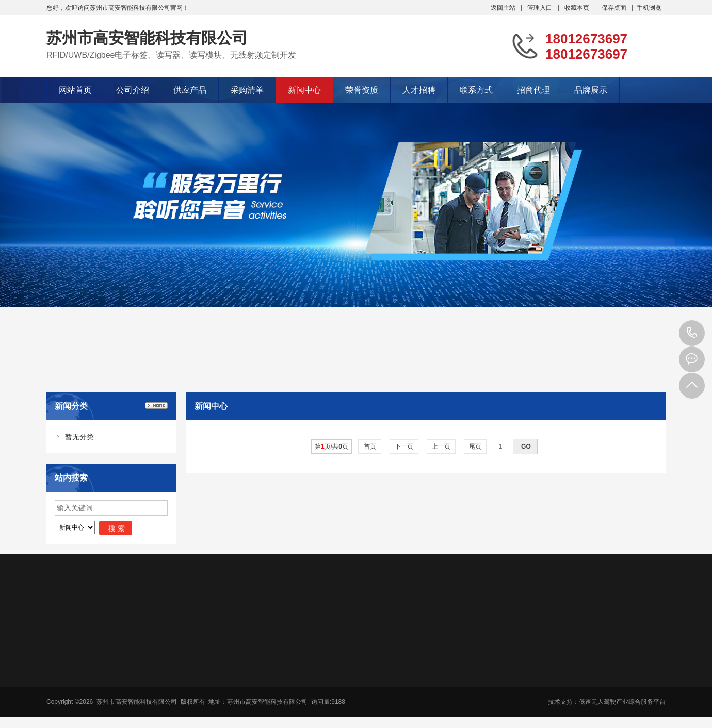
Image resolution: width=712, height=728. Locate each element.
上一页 (441, 446)
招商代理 (533, 90)
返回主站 (503, 8)
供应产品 (190, 90)
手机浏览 (649, 8)
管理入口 (540, 8)
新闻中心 (304, 90)
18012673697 (692, 333)
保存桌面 (614, 8)
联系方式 (476, 90)
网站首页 (75, 90)
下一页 (404, 446)
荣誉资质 (362, 90)
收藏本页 (577, 8)
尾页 (475, 446)
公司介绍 (133, 90)
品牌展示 (591, 90)
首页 (370, 446)
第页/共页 (331, 446)
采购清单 (247, 90)
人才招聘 (419, 90)
